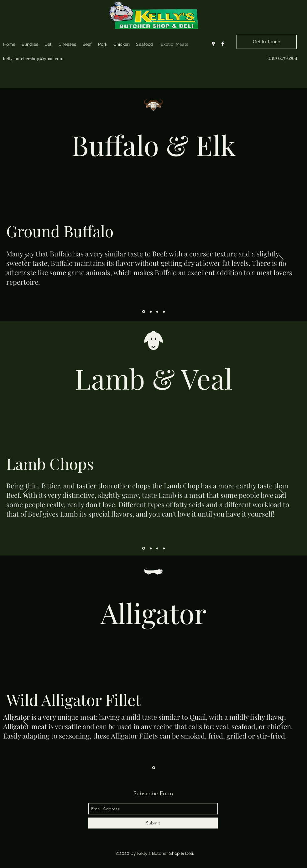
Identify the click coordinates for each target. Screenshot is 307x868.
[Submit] (153, 823)
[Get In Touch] (267, 42)
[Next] (281, 260)
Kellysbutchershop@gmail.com (33, 58)
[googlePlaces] (213, 44)
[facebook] (223, 44)
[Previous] (26, 260)
